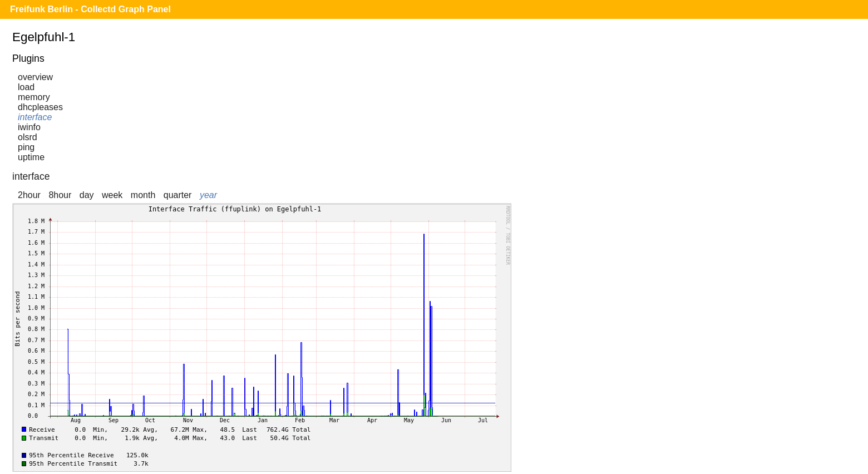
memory (34, 97)
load (26, 87)
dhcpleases (40, 107)
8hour (60, 195)
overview (35, 77)
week (112, 195)
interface (35, 117)
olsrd (28, 137)
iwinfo (29, 127)
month (143, 195)
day (87, 195)
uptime (31, 157)
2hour (29, 195)
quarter (178, 195)
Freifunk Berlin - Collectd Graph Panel (90, 9)
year (208, 195)
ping (26, 147)
